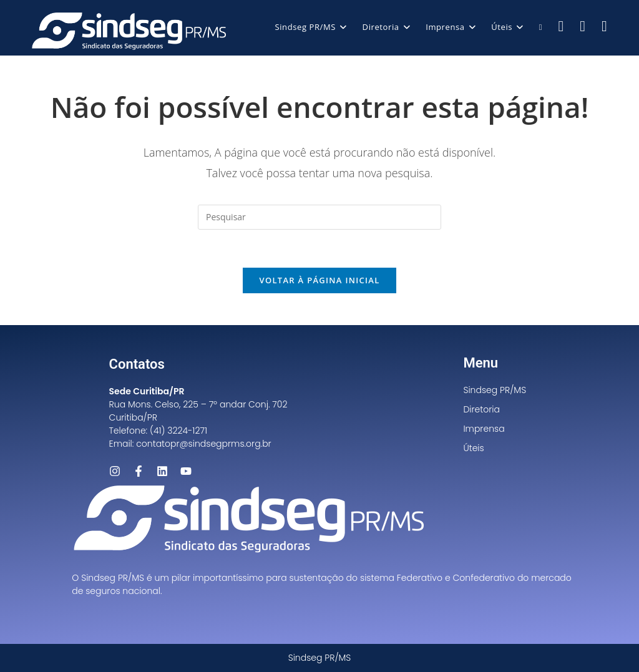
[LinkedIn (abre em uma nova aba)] (604, 26)
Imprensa (484, 429)
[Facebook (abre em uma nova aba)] (561, 26)
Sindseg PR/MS (495, 390)
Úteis (473, 448)
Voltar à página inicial (319, 280)
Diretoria (481, 409)
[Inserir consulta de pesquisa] (319, 217)
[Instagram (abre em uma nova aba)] (583, 26)
